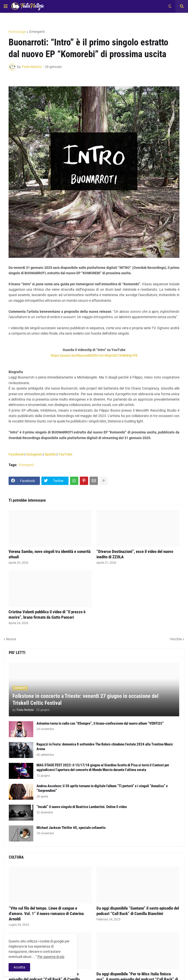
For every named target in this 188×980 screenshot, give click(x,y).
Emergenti (37, 32)
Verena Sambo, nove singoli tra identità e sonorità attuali (50, 554)
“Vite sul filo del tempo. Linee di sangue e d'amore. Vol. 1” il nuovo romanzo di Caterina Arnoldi (46, 914)
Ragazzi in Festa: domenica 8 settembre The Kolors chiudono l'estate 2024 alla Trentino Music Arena (105, 747)
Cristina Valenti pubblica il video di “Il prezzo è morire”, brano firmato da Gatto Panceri (47, 614)
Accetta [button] (19, 967)
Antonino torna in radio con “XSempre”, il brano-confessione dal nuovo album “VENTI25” (100, 723)
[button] (6, 6)
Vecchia (176, 639)
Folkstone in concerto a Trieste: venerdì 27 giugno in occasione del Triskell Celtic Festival (86, 700)
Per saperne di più (51, 957)
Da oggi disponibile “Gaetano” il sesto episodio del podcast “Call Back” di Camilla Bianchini (138, 911)
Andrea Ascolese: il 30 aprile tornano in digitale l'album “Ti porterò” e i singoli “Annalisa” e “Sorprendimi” (102, 788)
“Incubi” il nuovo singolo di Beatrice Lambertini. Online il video (82, 807)
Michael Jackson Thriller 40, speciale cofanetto (71, 828)
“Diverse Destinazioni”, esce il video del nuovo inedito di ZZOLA (135, 554)
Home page (17, 32)
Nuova (11, 639)
